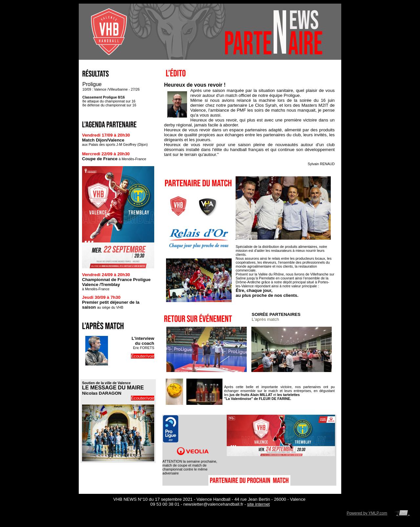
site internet (258, 504)
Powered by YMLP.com (367, 513)
